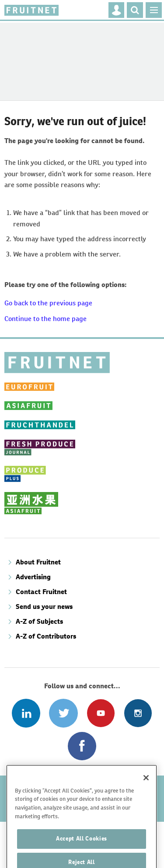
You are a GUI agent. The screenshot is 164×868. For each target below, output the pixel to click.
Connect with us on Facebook (82, 746)
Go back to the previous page (48, 303)
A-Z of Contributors (46, 636)
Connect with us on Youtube (101, 713)
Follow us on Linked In (26, 713)
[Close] (146, 787)
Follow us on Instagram (138, 713)
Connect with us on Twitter (63, 713)
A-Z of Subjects (39, 621)
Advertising (33, 577)
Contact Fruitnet (41, 592)
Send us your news (44, 607)
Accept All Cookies (82, 849)
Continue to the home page (45, 319)
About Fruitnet (38, 562)
